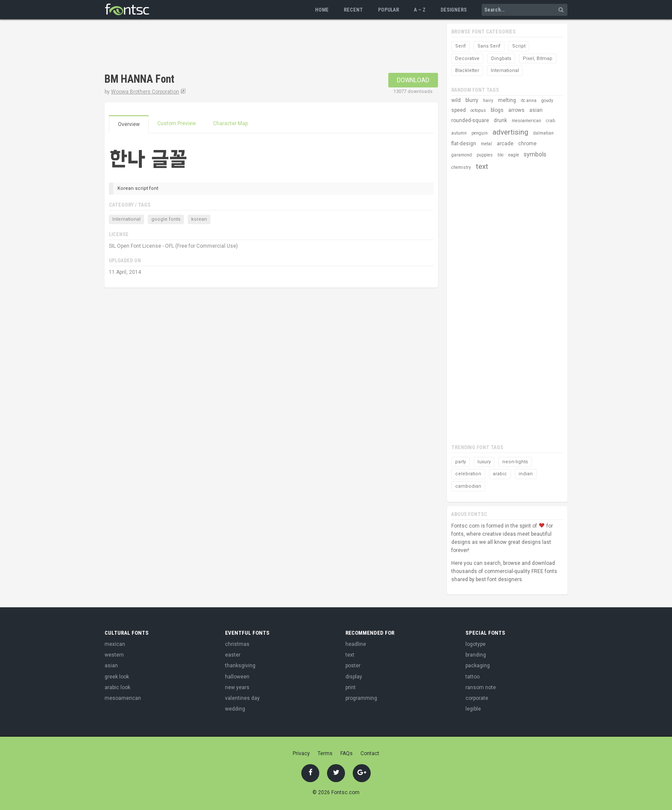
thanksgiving (240, 666)
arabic (500, 474)
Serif (460, 46)
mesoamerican (526, 121)
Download (413, 80)
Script (519, 46)
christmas (237, 644)
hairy (488, 100)
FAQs (346, 753)
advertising (510, 132)
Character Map (230, 123)
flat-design (464, 144)
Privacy (301, 753)
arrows (516, 110)
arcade (505, 144)
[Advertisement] (261, 47)
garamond (462, 155)
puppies (485, 155)
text (482, 166)
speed (459, 110)
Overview (129, 124)
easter (233, 655)
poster (353, 666)
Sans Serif (489, 46)
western (114, 655)
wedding (235, 709)
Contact (370, 753)
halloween (237, 677)
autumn (459, 133)
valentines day (242, 698)
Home (322, 10)
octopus (478, 110)
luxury (484, 462)
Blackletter (467, 70)
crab (550, 121)
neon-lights (515, 462)
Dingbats (501, 58)
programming (361, 698)
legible (473, 709)
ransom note (481, 687)
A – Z (420, 10)
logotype (475, 644)
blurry (472, 100)
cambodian (468, 486)
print (351, 687)
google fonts (166, 219)
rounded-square (470, 120)
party (460, 462)
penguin (480, 133)
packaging (478, 666)
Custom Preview (177, 123)
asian (536, 110)
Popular (388, 10)
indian (526, 474)
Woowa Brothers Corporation (145, 92)
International (126, 219)
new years (237, 687)
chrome (527, 144)
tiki (501, 155)
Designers (454, 10)
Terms (325, 753)
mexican (115, 644)
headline (356, 644)
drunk (500, 120)
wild (456, 100)
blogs (497, 110)
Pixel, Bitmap (538, 58)
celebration (468, 474)
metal (486, 144)
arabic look (117, 687)
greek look (117, 677)
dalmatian (543, 133)
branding (476, 655)
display (354, 677)
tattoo (472, 677)
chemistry (461, 167)
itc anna (529, 100)
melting (507, 100)
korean (199, 219)
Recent (353, 10)
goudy (547, 100)
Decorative (467, 58)
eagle (514, 155)
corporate (477, 698)
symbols (535, 154)
